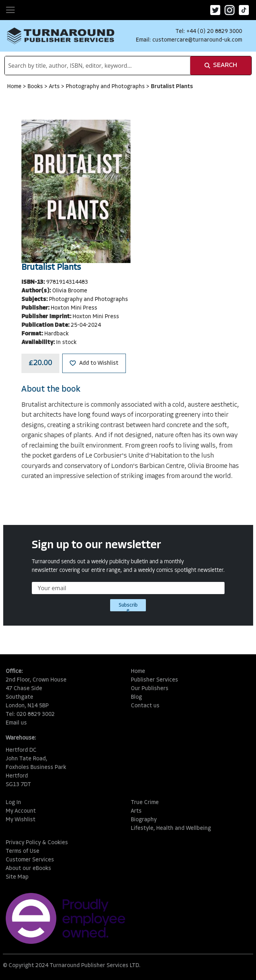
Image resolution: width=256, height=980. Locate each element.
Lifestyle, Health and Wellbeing (171, 828)
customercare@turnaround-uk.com (197, 40)
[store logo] (61, 36)
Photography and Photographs (106, 87)
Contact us (145, 706)
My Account (21, 811)
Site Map (17, 877)
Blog (136, 697)
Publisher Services (154, 680)
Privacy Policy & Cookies (37, 843)
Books (36, 87)
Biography (144, 820)
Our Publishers (150, 689)
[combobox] (97, 66)
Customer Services (30, 860)
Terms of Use (23, 851)
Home (15, 87)
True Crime (145, 803)
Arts (55, 87)
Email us (16, 723)
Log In (13, 803)
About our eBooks (28, 869)
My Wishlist (21, 820)
